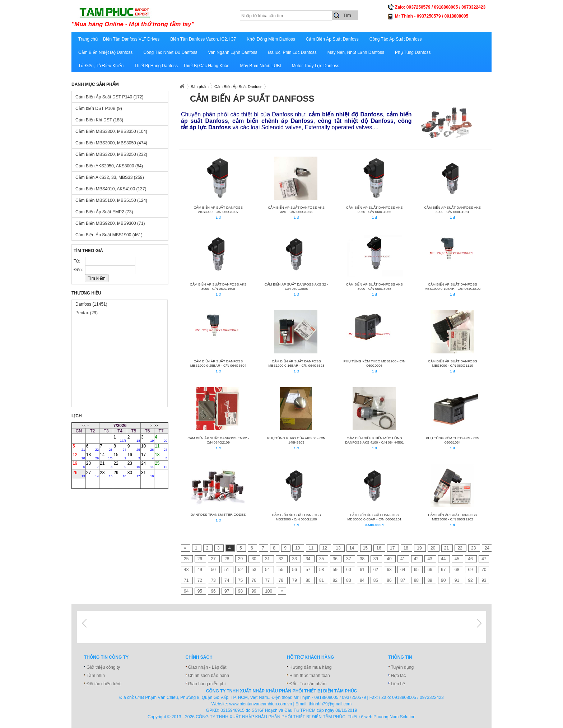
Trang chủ (88, 39)
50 (214, 570)
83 (349, 580)
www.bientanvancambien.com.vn (261, 704)
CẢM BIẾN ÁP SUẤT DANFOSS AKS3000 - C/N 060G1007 (218, 210)
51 (227, 570)
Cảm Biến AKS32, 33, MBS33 (110, 177)
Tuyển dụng (403, 667)
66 (430, 570)
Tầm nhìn (96, 676)
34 (309, 559)
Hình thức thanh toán (310, 676)
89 (430, 580)
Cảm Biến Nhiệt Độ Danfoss (105, 52)
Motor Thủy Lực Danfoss (316, 66)
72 (201, 580)
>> (156, 426)
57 (309, 570)
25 (161, 465)
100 (269, 591)
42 (417, 559)
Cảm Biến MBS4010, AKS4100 (111, 189)
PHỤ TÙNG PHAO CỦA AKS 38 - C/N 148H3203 (296, 440)
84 (363, 580)
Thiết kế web (360, 717)
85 (376, 580)
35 (322, 559)
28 (106, 474)
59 (336, 570)
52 (241, 570)
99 (254, 591)
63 (390, 570)
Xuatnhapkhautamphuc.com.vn (182, 87)
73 (214, 580)
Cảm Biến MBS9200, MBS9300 (110, 223)
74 (227, 580)
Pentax (87, 313)
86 (390, 580)
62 (376, 570)
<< (84, 426)
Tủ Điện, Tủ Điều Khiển (101, 66)
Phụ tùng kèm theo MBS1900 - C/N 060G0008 (374, 363)
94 (187, 591)
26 (79, 474)
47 (484, 559)
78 (282, 580)
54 (268, 570)
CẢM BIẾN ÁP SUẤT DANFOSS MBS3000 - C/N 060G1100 (296, 517)
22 (120, 465)
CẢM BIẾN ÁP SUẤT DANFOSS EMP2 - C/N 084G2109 (218, 440)
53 (254, 570)
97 (227, 591)
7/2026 (120, 426)
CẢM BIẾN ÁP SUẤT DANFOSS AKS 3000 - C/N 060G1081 (452, 210)
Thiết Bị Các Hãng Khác (206, 66)
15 (120, 456)
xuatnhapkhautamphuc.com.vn (160, 17)
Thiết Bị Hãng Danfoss (156, 66)
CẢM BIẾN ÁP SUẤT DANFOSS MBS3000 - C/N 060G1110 (453, 363)
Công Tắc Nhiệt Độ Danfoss (170, 52)
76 (254, 580)
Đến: (79, 270)
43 (430, 559)
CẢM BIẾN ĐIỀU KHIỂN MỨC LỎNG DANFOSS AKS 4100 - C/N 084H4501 (374, 440)
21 (106, 465)
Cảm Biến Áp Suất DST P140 (110, 97)
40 (390, 559)
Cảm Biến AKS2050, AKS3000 (109, 166)
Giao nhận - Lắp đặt (207, 667)
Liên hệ (398, 684)
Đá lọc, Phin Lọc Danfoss (292, 52)
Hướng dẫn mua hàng (310, 667)
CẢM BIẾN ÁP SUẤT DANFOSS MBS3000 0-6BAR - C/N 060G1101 (374, 517)
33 (295, 559)
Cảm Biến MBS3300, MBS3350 (111, 131)
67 (444, 570)
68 (458, 570)
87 (403, 580)
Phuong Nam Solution (394, 717)
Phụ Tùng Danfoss (413, 52)
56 (295, 570)
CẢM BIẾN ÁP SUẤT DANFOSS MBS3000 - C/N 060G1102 (453, 517)
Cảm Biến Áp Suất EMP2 (104, 212)
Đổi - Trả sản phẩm (308, 684)
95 (201, 591)
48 (187, 570)
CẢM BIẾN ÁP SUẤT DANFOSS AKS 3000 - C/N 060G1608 (218, 286)
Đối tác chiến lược (104, 684)
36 (336, 559)
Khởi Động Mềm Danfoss (271, 39)
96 (214, 591)
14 (106, 456)
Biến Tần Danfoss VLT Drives (131, 39)
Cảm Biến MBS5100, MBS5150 (111, 200)
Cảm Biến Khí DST (99, 120)
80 (309, 580)
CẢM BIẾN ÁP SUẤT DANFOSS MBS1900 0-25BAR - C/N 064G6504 (218, 363)
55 (282, 570)
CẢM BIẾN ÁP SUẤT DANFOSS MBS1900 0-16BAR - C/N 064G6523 (296, 363)
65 (417, 570)
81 (322, 580)
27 (92, 474)
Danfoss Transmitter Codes (218, 514)
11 (161, 448)
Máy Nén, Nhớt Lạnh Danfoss (356, 52)
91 (458, 580)
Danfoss (91, 304)
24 (147, 465)
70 (484, 570)
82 (336, 580)
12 (79, 456)
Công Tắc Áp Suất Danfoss (396, 39)
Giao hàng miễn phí (207, 684)
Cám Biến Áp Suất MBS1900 (109, 235)
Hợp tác (399, 676)
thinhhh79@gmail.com (330, 704)
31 (147, 474)
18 (161, 456)
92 (471, 580)
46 (471, 559)
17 (147, 456)
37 (349, 559)
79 (295, 580)
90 (444, 580)
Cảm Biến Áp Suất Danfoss (332, 39)
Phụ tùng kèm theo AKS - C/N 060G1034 (453, 440)
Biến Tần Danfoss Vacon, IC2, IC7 (203, 39)
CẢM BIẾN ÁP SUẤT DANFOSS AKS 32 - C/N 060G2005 (296, 286)
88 (417, 580)
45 (458, 559)
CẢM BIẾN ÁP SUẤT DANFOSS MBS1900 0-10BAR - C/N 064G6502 (452, 286)
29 (120, 474)
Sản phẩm (200, 87)
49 (201, 570)
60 (349, 570)
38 (363, 559)
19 (79, 465)
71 (187, 580)
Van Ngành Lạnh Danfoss (233, 52)
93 (484, 580)
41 (403, 559)
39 (376, 559)
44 (444, 559)
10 (147, 448)
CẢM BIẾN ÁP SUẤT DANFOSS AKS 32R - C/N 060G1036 (296, 210)
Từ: (78, 261)
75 (241, 580)
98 (241, 591)
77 (268, 580)
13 (92, 456)
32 (282, 559)
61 (363, 570)
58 (322, 570)
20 (92, 465)
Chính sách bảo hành (209, 676)
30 (134, 474)
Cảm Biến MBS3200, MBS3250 (111, 154)
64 (403, 570)
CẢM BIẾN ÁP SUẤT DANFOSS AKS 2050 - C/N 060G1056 (374, 210)
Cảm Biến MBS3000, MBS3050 (111, 143)
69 (471, 570)
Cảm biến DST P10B (99, 108)
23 (134, 465)
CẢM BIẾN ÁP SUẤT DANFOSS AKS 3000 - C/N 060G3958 (374, 286)
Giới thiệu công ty (103, 667)
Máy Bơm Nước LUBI (261, 66)
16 (134, 456)
